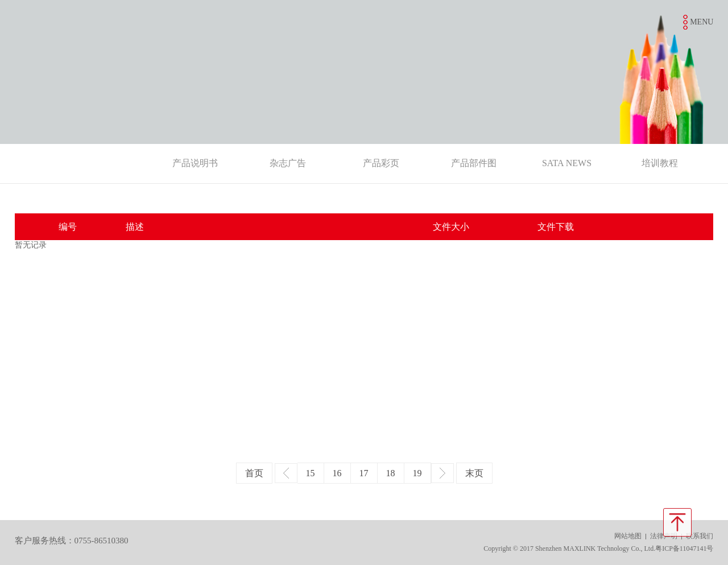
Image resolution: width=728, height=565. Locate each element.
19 (417, 473)
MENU (702, 22)
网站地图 (628, 536)
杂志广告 (288, 163)
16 (337, 473)
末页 (474, 473)
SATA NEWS (567, 163)
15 (311, 473)
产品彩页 (381, 163)
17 (364, 473)
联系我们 (700, 536)
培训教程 (660, 163)
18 (391, 473)
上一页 (286, 473)
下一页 (442, 473)
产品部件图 (474, 163)
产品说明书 (195, 163)
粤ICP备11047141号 (684, 548)
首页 (254, 473)
